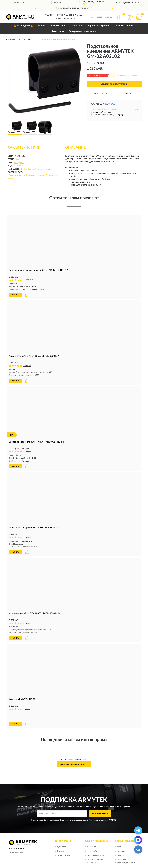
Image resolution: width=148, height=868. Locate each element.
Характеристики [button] (101, 93)
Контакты (70, 19)
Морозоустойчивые (35, 175)
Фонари (42, 26)
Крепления (77, 26)
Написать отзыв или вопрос (74, 754)
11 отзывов (28, 280)
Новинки (121, 841)
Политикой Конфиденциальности (73, 809)
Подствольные (44, 169)
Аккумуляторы (59, 26)
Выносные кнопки (125, 26)
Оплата (60, 841)
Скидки (120, 845)
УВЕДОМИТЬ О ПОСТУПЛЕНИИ (115, 84)
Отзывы (56, 19)
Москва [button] (110, 104)
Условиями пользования (99, 809)
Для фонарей (30, 169)
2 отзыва (27, 366)
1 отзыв (27, 708)
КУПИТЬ (15, 295)
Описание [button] (128, 93)
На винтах (19, 166)
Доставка (61, 836)
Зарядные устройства (99, 26)
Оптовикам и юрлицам (70, 15)
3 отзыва (27, 622)
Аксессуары (58, 31)
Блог (119, 836)
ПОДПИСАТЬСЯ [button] (100, 803)
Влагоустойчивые (17, 175)
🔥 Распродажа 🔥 (23, 26)
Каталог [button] (48, 15)
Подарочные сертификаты (83, 31)
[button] (91, 4)
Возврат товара (64, 845)
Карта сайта (92, 841)
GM (18, 159)
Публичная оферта (95, 845)
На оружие (19, 163)
